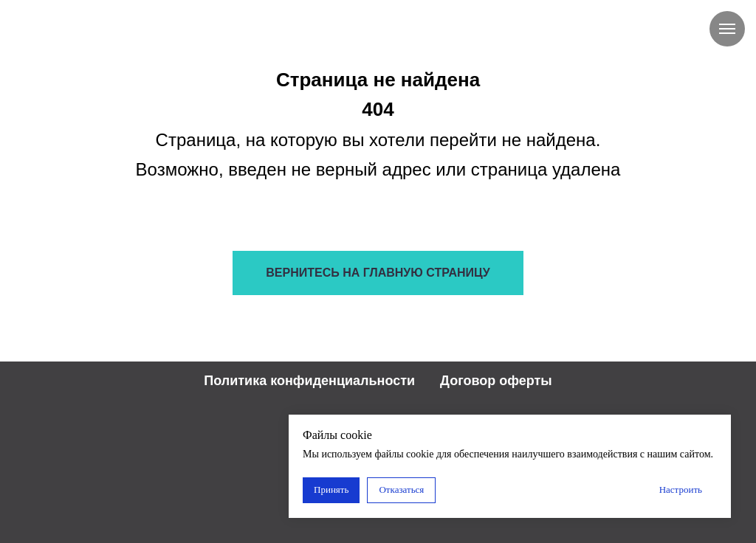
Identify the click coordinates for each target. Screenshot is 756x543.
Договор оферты (496, 381)
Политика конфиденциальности (309, 381)
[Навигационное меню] (727, 29)
